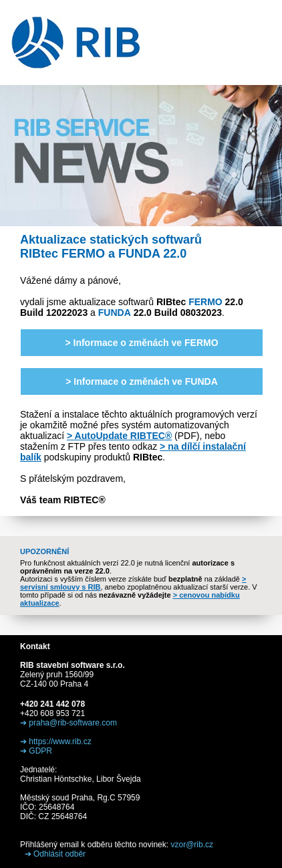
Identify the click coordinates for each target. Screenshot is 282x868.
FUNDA (115, 313)
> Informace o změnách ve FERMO (141, 343)
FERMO (205, 302)
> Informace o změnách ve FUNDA (142, 381)
